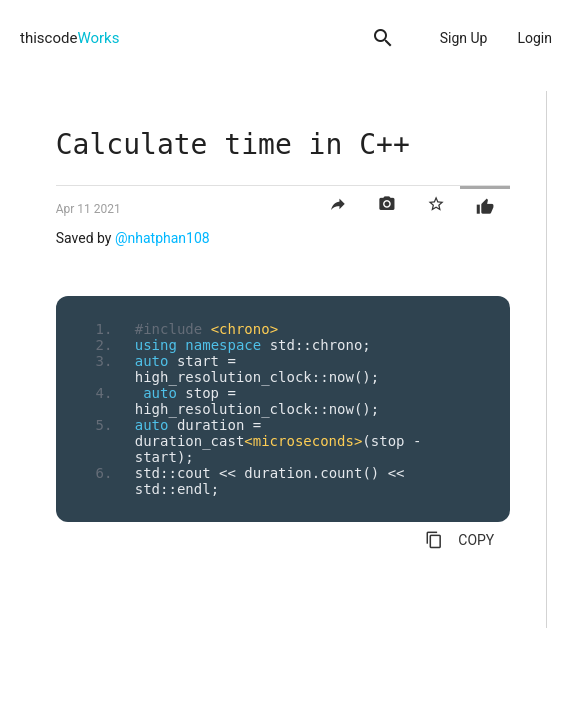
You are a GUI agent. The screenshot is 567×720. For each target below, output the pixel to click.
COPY (459, 540)
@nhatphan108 (162, 238)
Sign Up (464, 38)
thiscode (69, 38)
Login (534, 38)
